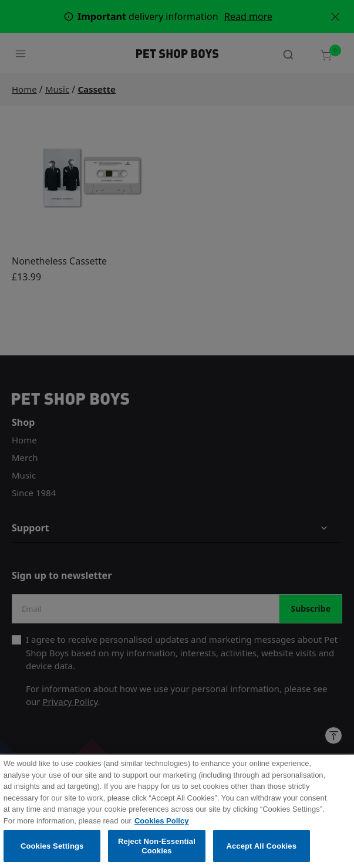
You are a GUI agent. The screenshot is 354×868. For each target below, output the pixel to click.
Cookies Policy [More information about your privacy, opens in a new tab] (161, 827)
